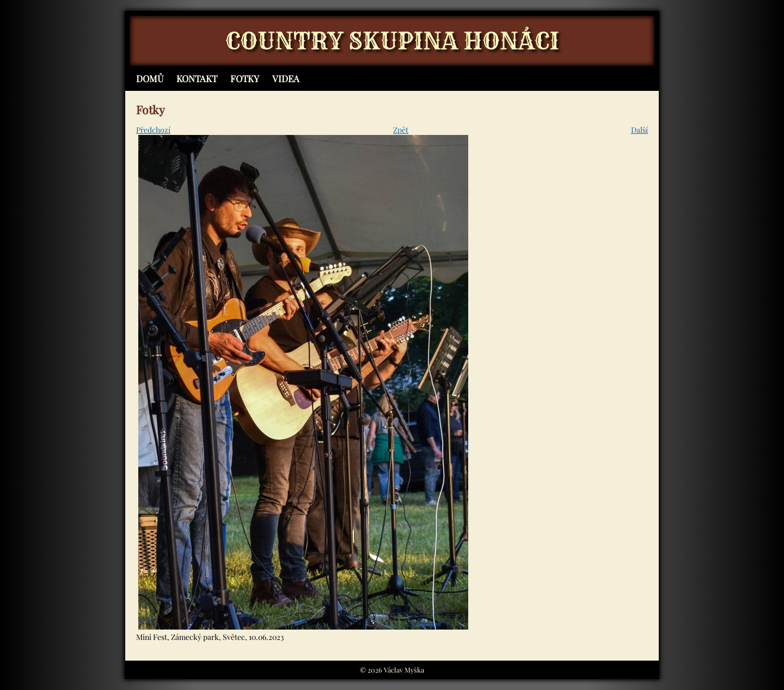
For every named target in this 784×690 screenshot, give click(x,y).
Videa (286, 78)
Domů (150, 78)
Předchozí (153, 130)
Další (639, 130)
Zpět (401, 130)
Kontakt (197, 78)
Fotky (245, 78)
